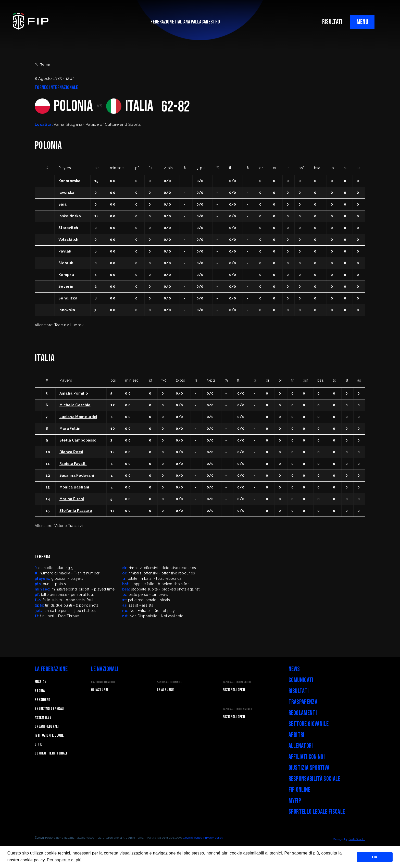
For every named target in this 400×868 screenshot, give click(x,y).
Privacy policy (213, 838)
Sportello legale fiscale (317, 812)
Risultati (299, 691)
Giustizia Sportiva (309, 768)
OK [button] (375, 857)
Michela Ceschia (75, 405)
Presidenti (43, 700)
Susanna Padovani (77, 475)
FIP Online (299, 790)
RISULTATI (332, 22)
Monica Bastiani (74, 487)
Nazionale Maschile (103, 682)
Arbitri (297, 735)
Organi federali (47, 727)
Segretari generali (49, 709)
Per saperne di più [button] (64, 860)
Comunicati (301, 680)
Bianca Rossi (71, 452)
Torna (42, 65)
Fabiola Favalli (73, 464)
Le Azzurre (165, 690)
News (294, 669)
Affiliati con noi (307, 757)
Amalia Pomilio (74, 393)
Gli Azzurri (100, 690)
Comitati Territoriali (51, 753)
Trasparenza (303, 702)
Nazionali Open (234, 690)
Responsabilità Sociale (314, 779)
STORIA (40, 691)
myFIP (295, 801)
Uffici (39, 744)
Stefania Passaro (76, 511)
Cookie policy (193, 838)
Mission (40, 682)
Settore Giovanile (309, 724)
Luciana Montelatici (78, 417)
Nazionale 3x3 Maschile (237, 682)
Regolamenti (303, 713)
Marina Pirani (72, 499)
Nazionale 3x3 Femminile (237, 709)
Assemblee (43, 718)
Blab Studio (357, 839)
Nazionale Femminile (169, 682)
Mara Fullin (70, 429)
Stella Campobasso (78, 440)
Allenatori (301, 746)
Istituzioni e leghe (49, 735)
